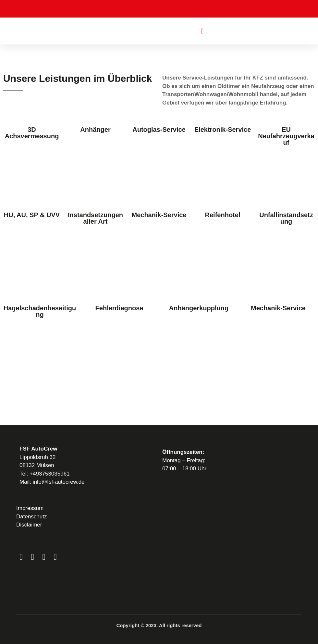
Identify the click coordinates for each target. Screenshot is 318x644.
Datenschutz (32, 517)
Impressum (30, 508)
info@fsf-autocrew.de (59, 482)
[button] (202, 31)
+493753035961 (49, 474)
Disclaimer (29, 525)
